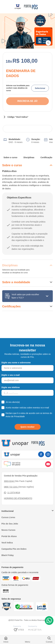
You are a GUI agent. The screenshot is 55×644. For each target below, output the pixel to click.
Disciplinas (29, 157)
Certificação (46, 157)
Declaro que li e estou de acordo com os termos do (29, 415)
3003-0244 (9, 481)
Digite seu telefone (11, 387)
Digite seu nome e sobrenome (16, 363)
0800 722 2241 (11, 487)
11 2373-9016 (12, 493)
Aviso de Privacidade (15, 416)
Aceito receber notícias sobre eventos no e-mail (27, 408)
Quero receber (28, 427)
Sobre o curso (10, 157)
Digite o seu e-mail (11, 375)
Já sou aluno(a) (13, 402)
